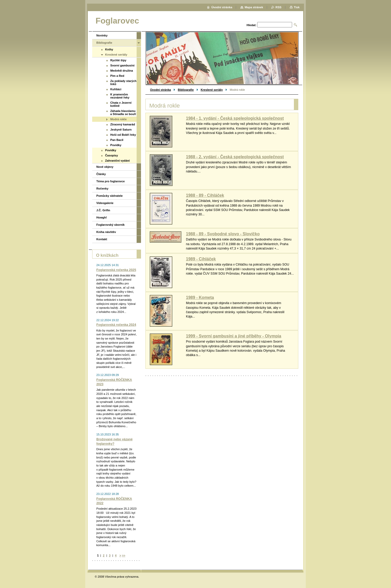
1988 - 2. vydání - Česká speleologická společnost (235, 157)
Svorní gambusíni (122, 65)
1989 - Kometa (200, 297)
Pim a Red (117, 76)
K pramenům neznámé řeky (120, 96)
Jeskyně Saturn (121, 130)
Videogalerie (105, 203)
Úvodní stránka (161, 90)
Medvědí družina (122, 71)
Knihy (109, 49)
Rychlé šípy (118, 60)
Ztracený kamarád (123, 124)
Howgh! (102, 217)
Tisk (297, 7)
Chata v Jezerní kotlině (121, 104)
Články (101, 174)
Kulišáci (116, 89)
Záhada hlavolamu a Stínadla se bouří (123, 112)
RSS (279, 7)
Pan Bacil (117, 140)
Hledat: (252, 25)
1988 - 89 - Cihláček (205, 195)
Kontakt (102, 239)
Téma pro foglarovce (111, 181)
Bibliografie (186, 90)
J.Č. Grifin (103, 210)
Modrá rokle (118, 119)
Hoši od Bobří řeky (123, 135)
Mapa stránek (254, 7)
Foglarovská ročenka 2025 (116, 270)
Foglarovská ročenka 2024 (116, 325)
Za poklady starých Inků (123, 82)
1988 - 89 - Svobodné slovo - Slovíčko (223, 234)
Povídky (116, 145)
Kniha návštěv (106, 232)
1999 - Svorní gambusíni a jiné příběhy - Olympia (234, 336)
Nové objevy (105, 167)
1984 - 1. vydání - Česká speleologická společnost (235, 118)
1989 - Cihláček (201, 259)
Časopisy (112, 155)
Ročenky (102, 189)
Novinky (102, 35)
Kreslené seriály (212, 90)
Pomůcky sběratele (110, 196)
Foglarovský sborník (110, 225)
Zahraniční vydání (117, 161)
